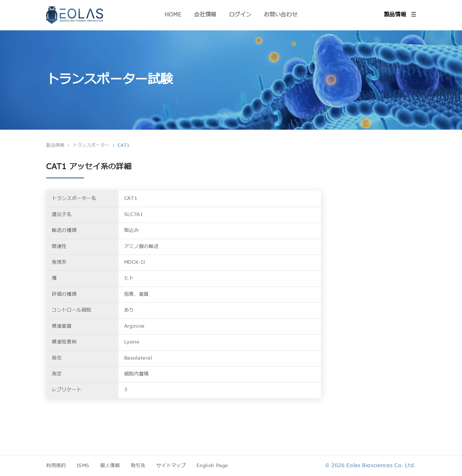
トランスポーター (91, 145)
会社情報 (205, 15)
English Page (212, 466)
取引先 (138, 466)
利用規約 (56, 466)
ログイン (240, 15)
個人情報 (110, 466)
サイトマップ (171, 466)
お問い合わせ (281, 15)
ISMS (83, 466)
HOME (173, 15)
